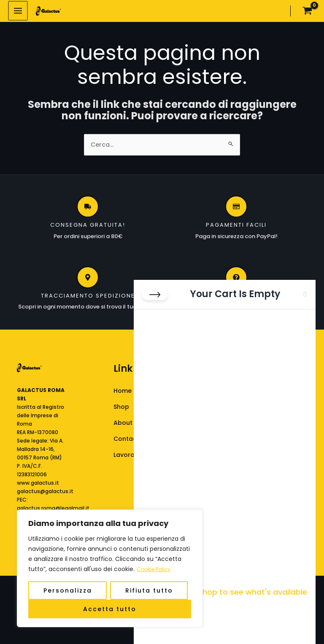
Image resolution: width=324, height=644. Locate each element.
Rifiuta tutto (149, 590)
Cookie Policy (156, 569)
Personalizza (68, 590)
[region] (110, 569)
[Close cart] (155, 295)
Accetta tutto (110, 609)
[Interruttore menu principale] (18, 13)
